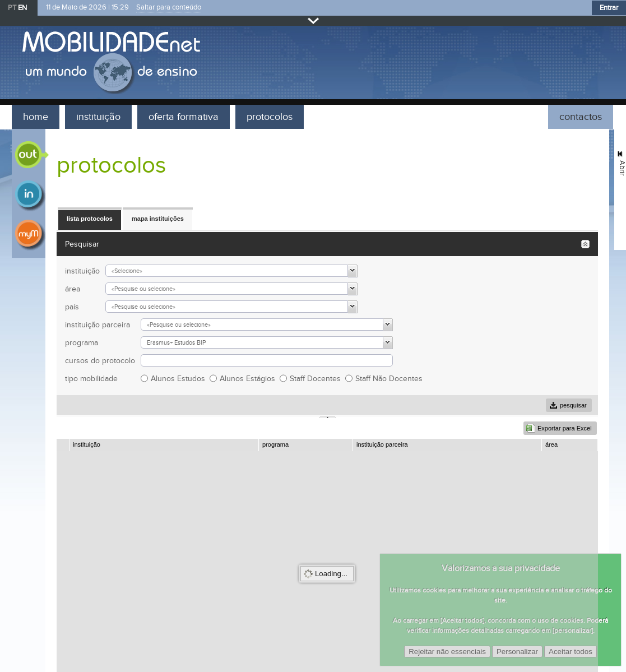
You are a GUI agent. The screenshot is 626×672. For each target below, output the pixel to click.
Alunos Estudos (180, 379)
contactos (581, 117)
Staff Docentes (317, 379)
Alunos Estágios (250, 379)
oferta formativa (184, 117)
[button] (90, 219)
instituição (98, 117)
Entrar (609, 8)
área (73, 289)
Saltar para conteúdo (169, 8)
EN (22, 8)
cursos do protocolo (100, 361)
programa (82, 343)
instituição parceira (98, 325)
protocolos (270, 117)
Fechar (313, 20)
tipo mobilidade (91, 379)
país (72, 307)
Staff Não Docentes (391, 379)
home (36, 117)
